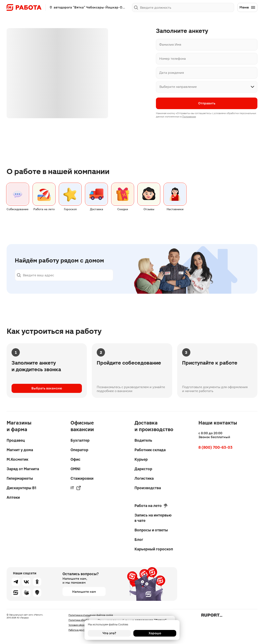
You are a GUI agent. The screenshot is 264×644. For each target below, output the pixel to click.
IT (76, 488)
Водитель (143, 440)
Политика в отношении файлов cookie (91, 615)
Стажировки (82, 478)
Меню (247, 7)
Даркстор (143, 469)
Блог (139, 540)
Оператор (79, 450)
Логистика (144, 478)
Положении (189, 117)
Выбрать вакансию (47, 388)
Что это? (109, 633)
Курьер (141, 459)
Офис (75, 459)
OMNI (75, 469)
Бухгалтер (80, 440)
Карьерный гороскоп (154, 549)
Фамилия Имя (170, 45)
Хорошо (155, 633)
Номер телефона (173, 59)
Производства (148, 488)
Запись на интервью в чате (153, 518)
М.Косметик (17, 459)
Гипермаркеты (20, 478)
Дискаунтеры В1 (21, 488)
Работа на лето (151, 506)
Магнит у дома (20, 450)
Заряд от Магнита (23, 469)
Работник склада (150, 450)
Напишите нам (84, 592)
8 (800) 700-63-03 (215, 447)
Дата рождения (172, 73)
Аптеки (13, 497)
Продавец (16, 440)
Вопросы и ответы (151, 530)
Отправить (207, 103)
